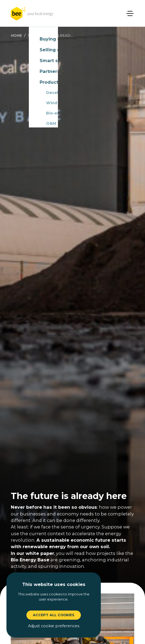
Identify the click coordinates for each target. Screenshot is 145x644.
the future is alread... (50, 36)
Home (16, 36)
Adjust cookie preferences (54, 626)
